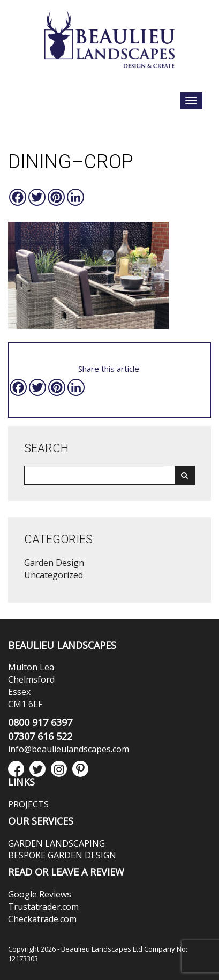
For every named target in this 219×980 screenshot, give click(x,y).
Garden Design (54, 563)
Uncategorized (54, 575)
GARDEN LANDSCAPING (56, 843)
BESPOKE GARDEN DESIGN (62, 855)
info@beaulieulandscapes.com (69, 749)
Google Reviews (40, 894)
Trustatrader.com (43, 907)
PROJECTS (28, 804)
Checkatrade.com (42, 919)
